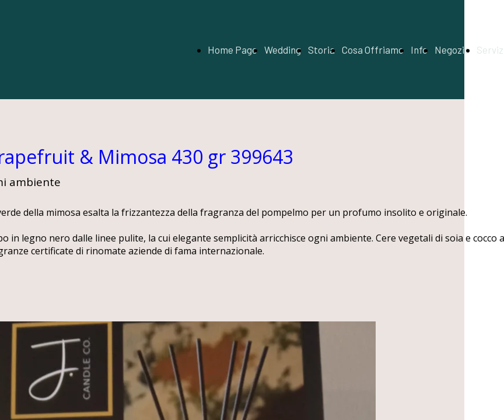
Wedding (283, 50)
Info (419, 50)
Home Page (232, 50)
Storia (321, 50)
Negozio (452, 50)
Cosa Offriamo (373, 50)
